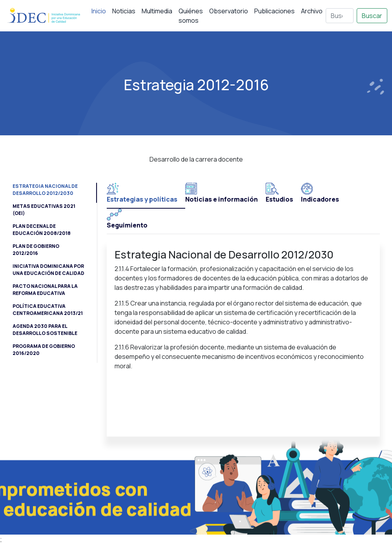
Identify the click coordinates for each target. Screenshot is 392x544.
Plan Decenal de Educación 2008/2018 (42, 230)
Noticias (124, 11)
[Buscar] (340, 16)
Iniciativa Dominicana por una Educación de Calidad (48, 270)
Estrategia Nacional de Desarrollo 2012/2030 (45, 190)
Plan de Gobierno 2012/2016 (36, 250)
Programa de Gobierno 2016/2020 (44, 350)
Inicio (99, 11)
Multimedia (157, 11)
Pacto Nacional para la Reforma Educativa (45, 290)
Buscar (372, 16)
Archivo (312, 11)
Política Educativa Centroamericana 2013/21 (48, 310)
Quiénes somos (191, 16)
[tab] (146, 196)
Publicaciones (274, 11)
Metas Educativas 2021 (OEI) (44, 210)
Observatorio (229, 11)
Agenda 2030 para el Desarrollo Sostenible (45, 330)
